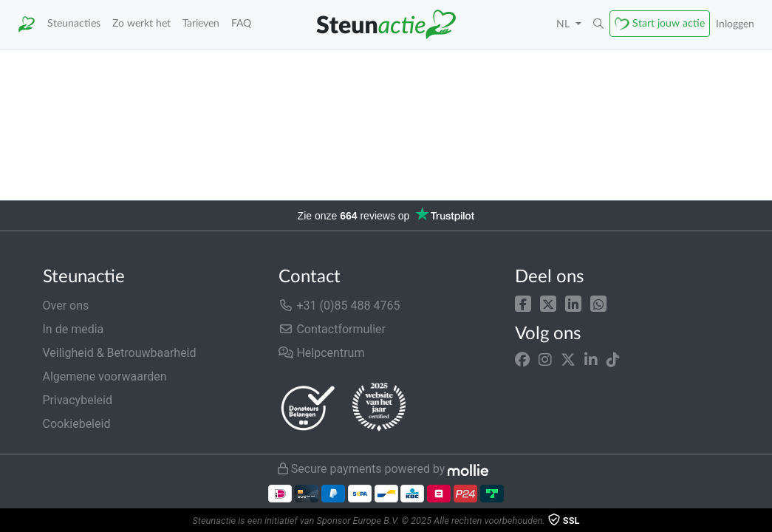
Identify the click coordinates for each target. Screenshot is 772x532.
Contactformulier (332, 329)
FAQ (241, 23)
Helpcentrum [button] (321, 353)
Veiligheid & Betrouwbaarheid (120, 353)
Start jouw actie (669, 23)
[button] (598, 24)
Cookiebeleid (77, 424)
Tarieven (201, 23)
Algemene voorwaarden (105, 376)
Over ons (66, 306)
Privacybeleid (78, 400)
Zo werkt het (141, 23)
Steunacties (74, 23)
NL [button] (564, 24)
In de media (74, 329)
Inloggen (735, 24)
